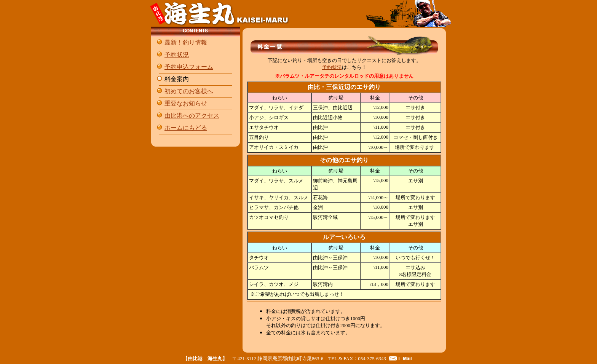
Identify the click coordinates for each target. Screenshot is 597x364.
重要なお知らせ (186, 103)
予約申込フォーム (189, 67)
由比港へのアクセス (192, 116)
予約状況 (177, 55)
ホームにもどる (186, 128)
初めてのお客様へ (189, 91)
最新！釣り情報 (186, 42)
